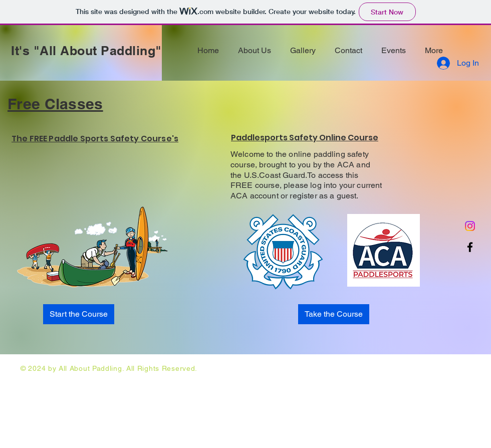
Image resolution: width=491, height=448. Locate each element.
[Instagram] (470, 226)
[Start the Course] (79, 314)
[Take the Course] (334, 314)
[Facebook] (470, 247)
